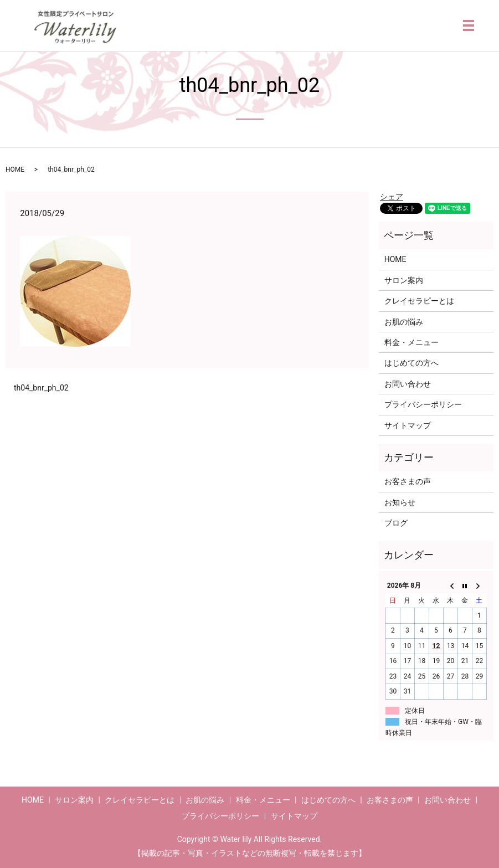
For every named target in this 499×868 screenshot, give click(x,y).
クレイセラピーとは (419, 301)
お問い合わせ (408, 384)
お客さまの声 (408, 481)
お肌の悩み (404, 322)
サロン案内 (404, 280)
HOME (15, 170)
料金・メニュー (411, 342)
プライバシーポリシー (423, 404)
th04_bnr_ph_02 (41, 388)
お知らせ (400, 502)
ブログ (396, 523)
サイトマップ (408, 425)
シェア (392, 197)
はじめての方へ (411, 363)
